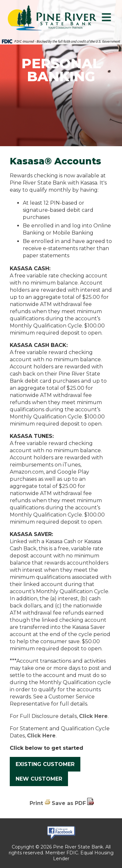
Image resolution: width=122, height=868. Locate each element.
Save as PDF (69, 803)
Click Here (93, 716)
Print (36, 803)
